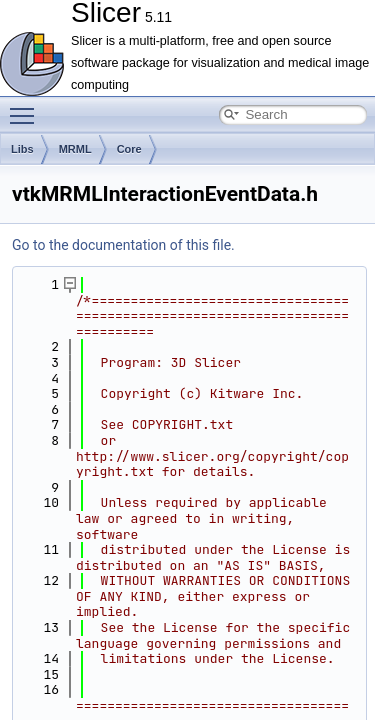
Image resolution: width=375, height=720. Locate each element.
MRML (75, 149)
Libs (22, 149)
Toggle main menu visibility (27, 107)
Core (129, 149)
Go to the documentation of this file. (123, 245)
